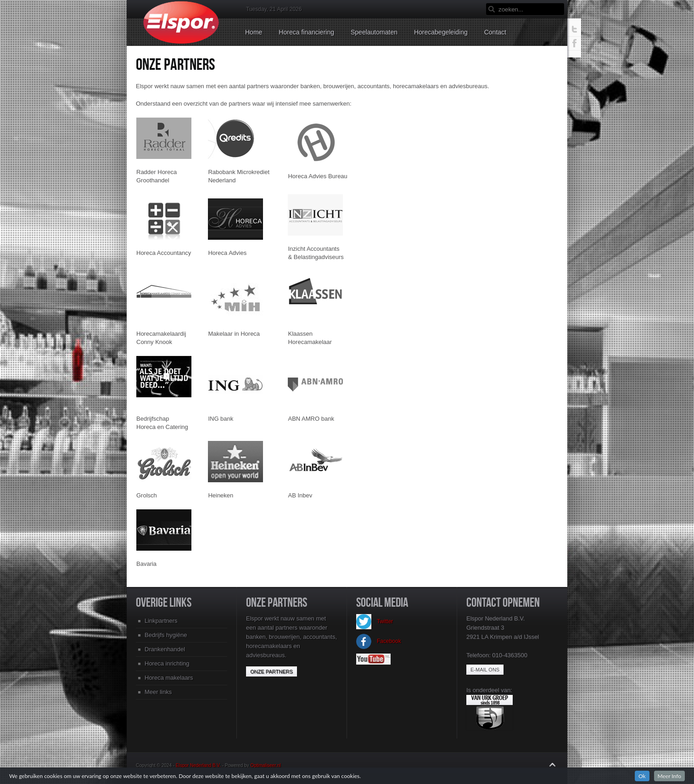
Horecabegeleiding (441, 32)
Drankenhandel (165, 649)
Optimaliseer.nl (265, 765)
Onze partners (271, 671)
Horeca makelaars (169, 678)
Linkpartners (161, 621)
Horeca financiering (306, 32)
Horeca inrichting (167, 663)
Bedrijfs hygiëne (166, 635)
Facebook (379, 641)
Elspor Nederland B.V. (198, 765)
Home (254, 32)
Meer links (158, 692)
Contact (495, 32)
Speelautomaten (374, 32)
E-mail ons (485, 670)
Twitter (375, 621)
